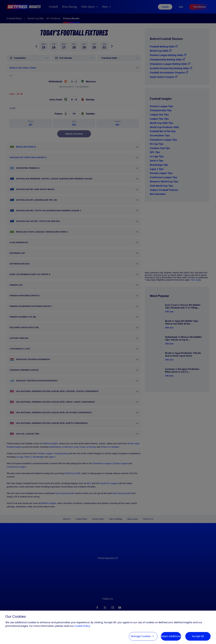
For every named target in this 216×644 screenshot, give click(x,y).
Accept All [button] (198, 636)
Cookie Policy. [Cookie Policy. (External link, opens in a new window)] (82, 626)
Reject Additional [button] (171, 636)
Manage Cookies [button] (141, 636)
